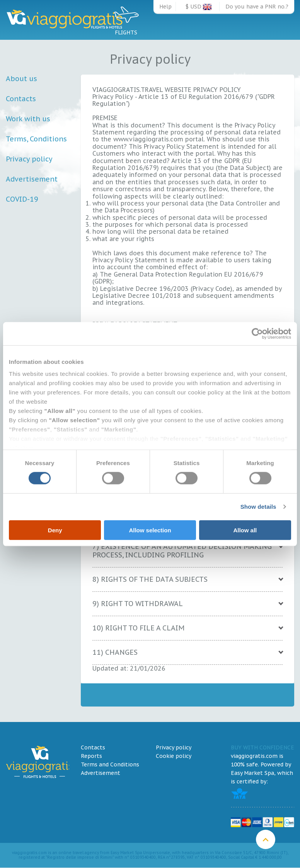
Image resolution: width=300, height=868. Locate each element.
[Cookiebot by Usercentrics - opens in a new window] (257, 333)
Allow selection (150, 530)
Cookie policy (174, 756)
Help (165, 7)
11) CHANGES (115, 652)
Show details (258, 507)
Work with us (28, 119)
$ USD (199, 7)
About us (21, 79)
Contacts (21, 99)
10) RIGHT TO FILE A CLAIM (138, 628)
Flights (126, 20)
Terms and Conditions (110, 764)
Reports (91, 756)
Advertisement (32, 179)
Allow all (245, 530)
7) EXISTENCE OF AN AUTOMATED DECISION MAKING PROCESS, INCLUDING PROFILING (182, 551)
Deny (55, 530)
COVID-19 (22, 199)
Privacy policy (29, 159)
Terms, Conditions (36, 139)
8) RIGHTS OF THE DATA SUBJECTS (150, 579)
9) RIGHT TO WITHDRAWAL (138, 604)
